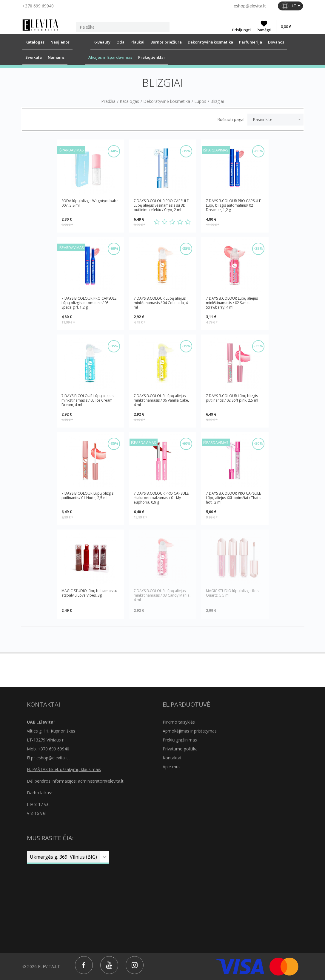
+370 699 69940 (38, 6)
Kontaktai (172, 758)
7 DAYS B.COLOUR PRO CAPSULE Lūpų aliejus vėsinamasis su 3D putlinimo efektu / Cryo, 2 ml (161, 205)
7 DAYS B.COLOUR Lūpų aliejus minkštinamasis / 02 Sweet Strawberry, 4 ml (232, 303)
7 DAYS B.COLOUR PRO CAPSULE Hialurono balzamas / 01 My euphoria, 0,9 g (161, 498)
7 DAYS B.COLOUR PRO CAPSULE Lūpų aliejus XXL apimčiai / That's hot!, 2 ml (234, 498)
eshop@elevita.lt (250, 6)
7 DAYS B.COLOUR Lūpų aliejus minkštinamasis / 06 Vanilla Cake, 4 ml (161, 400)
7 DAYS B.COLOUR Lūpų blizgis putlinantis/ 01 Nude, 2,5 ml (87, 496)
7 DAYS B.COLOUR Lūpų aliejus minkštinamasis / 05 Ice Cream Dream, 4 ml (87, 400)
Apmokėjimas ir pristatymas (190, 731)
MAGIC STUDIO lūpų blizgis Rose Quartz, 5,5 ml (233, 593)
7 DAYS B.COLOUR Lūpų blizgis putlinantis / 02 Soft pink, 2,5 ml (232, 398)
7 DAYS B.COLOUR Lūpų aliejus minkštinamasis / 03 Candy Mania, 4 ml (162, 595)
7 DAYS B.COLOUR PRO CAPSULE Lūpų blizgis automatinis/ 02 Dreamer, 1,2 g (233, 205)
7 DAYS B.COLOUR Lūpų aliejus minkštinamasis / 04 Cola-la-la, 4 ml (161, 303)
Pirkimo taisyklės (179, 722)
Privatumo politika (180, 749)
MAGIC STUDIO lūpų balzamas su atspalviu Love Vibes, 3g (89, 593)
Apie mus (172, 767)
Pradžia (108, 101)
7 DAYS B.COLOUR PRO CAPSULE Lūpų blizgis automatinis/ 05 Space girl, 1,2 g (89, 303)
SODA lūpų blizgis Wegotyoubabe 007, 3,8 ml (90, 203)
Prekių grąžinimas (180, 740)
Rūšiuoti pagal (231, 120)
